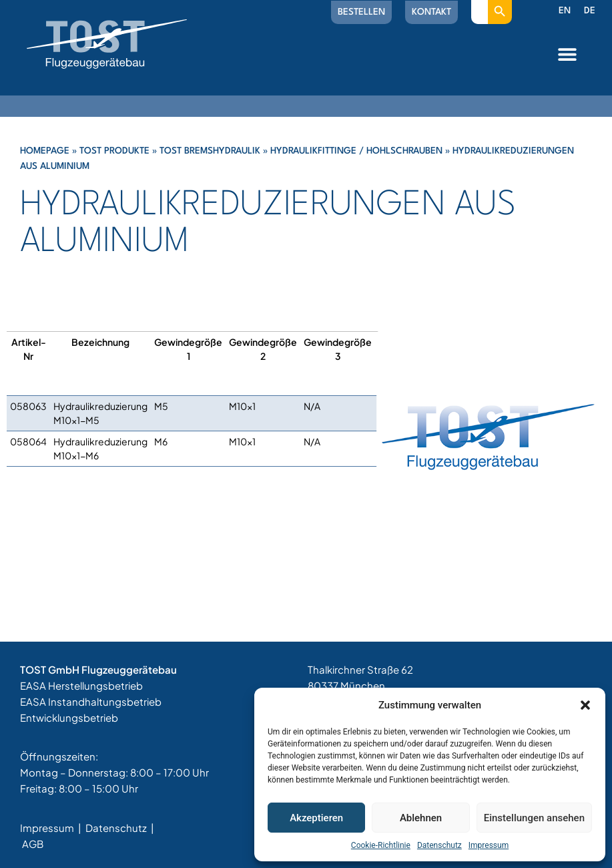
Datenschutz (439, 845)
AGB (33, 844)
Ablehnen (421, 818)
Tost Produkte (114, 151)
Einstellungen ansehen (534, 818)
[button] (585, 705)
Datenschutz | (120, 828)
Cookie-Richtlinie (381, 845)
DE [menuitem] (590, 11)
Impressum (489, 845)
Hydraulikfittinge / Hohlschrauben (356, 151)
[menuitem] (565, 11)
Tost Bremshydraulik (210, 151)
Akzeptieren (316, 818)
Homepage (45, 151)
